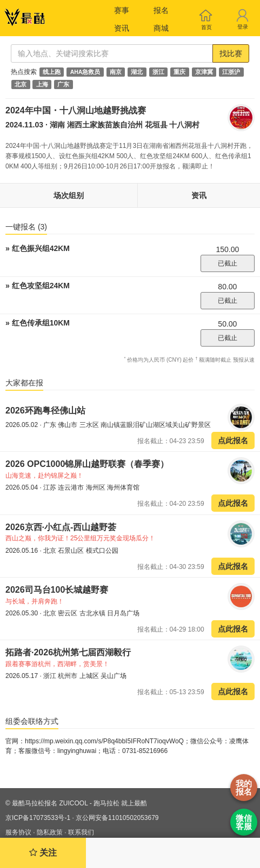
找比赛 (231, 53)
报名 (161, 10)
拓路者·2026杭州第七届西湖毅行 (68, 652)
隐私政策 (50, 832)
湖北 (137, 72)
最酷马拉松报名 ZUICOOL (50, 803)
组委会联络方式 (32, 721)
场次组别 (69, 195)
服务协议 (18, 832)
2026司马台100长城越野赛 (57, 590)
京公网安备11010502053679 (117, 818)
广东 (63, 84)
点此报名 (233, 440)
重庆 (179, 72)
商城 (161, 28)
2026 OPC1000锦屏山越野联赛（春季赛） (87, 464)
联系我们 (81, 832)
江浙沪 (231, 72)
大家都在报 (24, 383)
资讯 (122, 28)
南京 (116, 72)
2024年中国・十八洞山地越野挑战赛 (76, 110)
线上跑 (52, 72)
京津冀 (204, 72)
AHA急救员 (85, 72)
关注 (43, 853)
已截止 (228, 263)
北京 (21, 84)
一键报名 (26, 227)
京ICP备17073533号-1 (38, 818)
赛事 (122, 10)
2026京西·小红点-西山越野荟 (61, 527)
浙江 (158, 72)
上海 (42, 84)
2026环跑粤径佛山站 (45, 411)
